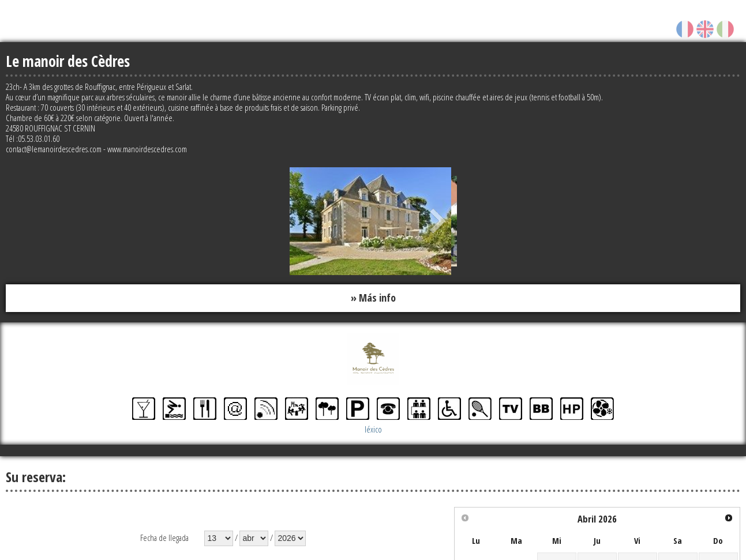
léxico (373, 429)
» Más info (373, 298)
